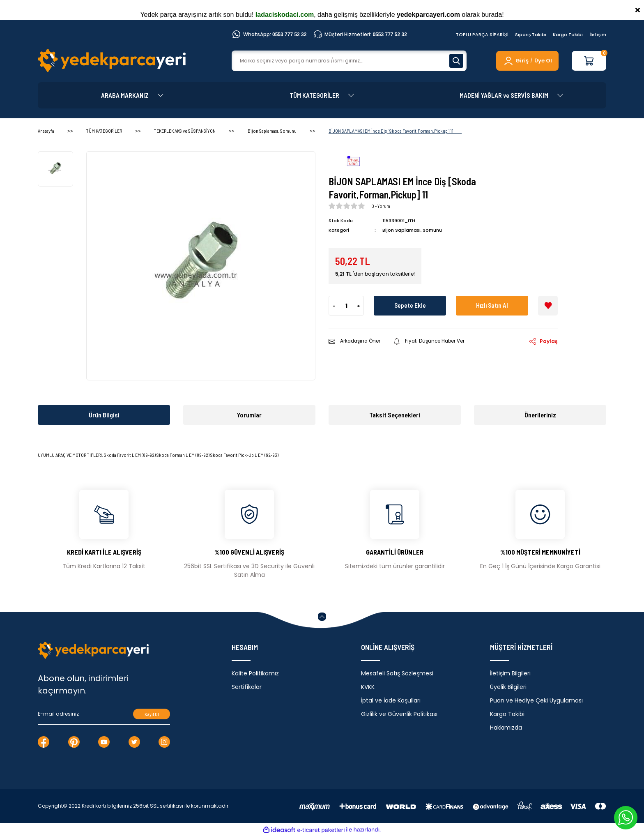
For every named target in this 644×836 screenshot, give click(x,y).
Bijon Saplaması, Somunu (412, 230)
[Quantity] (346, 305)
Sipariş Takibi (531, 35)
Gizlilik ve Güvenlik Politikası (399, 714)
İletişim (598, 35)
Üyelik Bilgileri (508, 687)
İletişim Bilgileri (510, 673)
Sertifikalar (247, 687)
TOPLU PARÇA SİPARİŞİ (482, 35)
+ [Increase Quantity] (358, 305)
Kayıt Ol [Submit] (152, 714)
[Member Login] (516, 61)
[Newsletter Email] (104, 714)
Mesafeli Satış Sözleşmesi (397, 673)
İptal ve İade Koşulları (391, 700)
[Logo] (112, 61)
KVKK (368, 687)
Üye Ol (543, 61)
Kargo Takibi (568, 35)
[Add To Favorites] (548, 305)
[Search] (349, 61)
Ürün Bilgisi (104, 415)
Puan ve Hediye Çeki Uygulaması (536, 700)
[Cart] (589, 61)
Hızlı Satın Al (492, 305)
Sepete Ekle (410, 305)
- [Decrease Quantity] (334, 305)
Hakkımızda (506, 728)
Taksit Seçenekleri (395, 415)
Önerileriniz (540, 415)
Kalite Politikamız (255, 673)
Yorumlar (249, 415)
